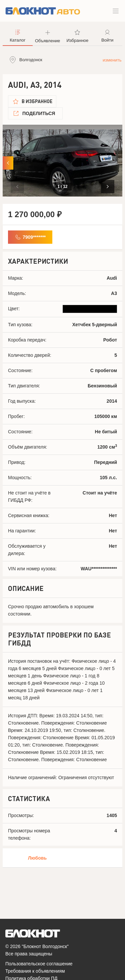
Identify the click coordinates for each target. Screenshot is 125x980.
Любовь (37, 858)
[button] (108, 187)
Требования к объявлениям (35, 971)
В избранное (37, 101)
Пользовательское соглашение (39, 964)
